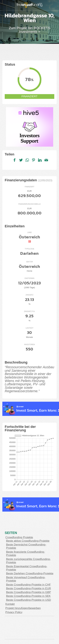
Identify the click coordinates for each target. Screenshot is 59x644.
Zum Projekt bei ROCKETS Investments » (29, 30)
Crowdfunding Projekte (19, 537)
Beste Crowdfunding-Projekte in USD (29, 600)
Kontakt (10, 604)
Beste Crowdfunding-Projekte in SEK (28, 596)
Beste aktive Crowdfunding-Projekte (28, 541)
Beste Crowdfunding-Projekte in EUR (29, 588)
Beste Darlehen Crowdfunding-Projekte (30, 573)
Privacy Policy (14, 612)
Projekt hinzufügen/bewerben (23, 608)
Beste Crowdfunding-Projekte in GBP (29, 592)
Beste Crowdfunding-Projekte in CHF (28, 585)
